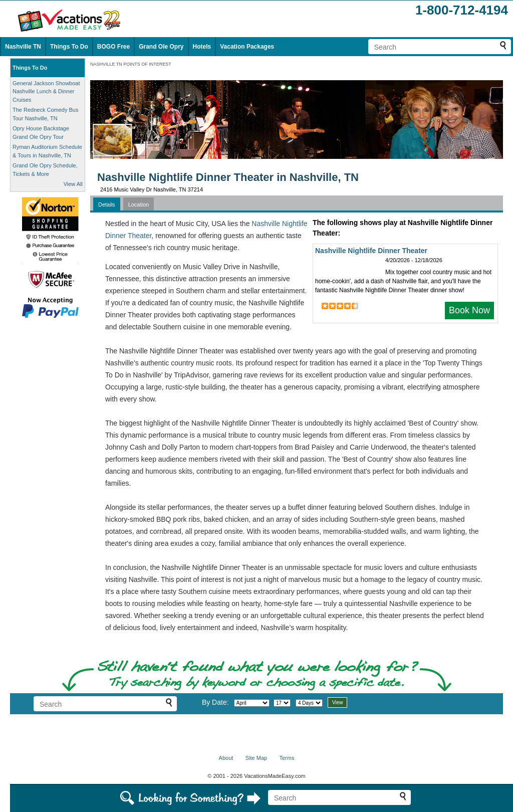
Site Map (256, 758)
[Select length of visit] (309, 703)
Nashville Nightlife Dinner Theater (371, 251)
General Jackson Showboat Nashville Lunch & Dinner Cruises (46, 91)
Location (139, 205)
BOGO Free (113, 47)
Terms (287, 758)
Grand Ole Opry (161, 47)
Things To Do (69, 47)
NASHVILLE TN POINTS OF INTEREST (131, 64)
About (226, 758)
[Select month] (252, 703)
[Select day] (282, 703)
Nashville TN (23, 47)
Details (107, 205)
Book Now (469, 310)
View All (73, 184)
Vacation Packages (247, 47)
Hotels (202, 47)
